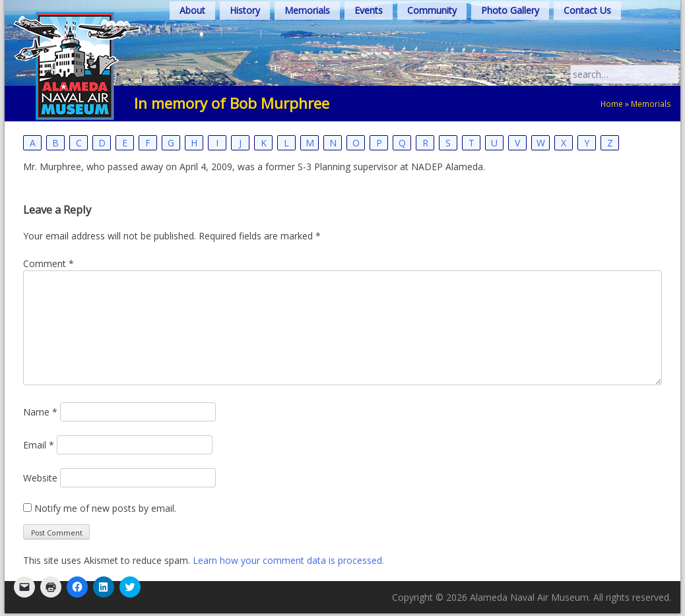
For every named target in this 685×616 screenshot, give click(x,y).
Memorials (307, 10)
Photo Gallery (510, 10)
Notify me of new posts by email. (105, 508)
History (245, 10)
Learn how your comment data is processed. (288, 560)
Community (432, 10)
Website (40, 478)
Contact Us (587, 10)
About (192, 10)
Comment (49, 263)
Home (612, 104)
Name (40, 412)
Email (39, 445)
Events (369, 10)
